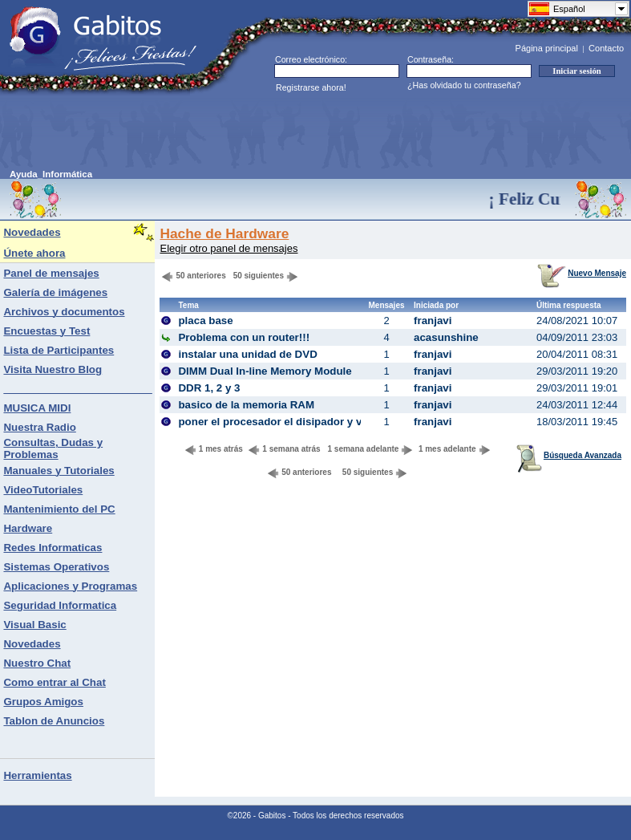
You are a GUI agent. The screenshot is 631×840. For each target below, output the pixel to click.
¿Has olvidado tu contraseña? (464, 85)
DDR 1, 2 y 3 (209, 388)
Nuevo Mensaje (582, 273)
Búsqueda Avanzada (569, 455)
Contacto (606, 48)
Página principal (547, 48)
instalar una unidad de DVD (247, 354)
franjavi (433, 321)
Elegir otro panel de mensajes (229, 248)
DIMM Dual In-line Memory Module (265, 371)
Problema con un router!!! (244, 337)
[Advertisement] (301, 133)
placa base (205, 321)
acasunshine (446, 337)
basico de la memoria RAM (246, 405)
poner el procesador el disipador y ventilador (292, 422)
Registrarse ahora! (311, 87)
